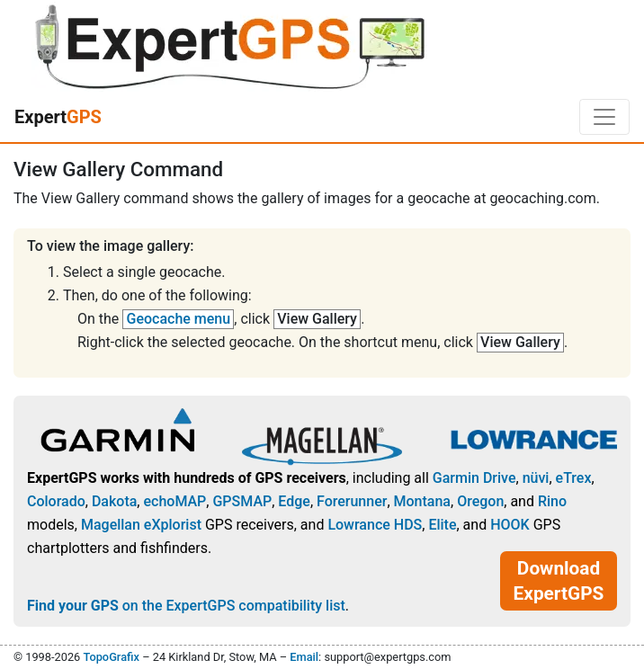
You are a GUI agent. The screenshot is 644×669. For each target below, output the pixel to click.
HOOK (510, 525)
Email (304, 657)
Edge (294, 501)
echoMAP (174, 501)
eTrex (574, 478)
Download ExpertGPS (559, 581)
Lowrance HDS (375, 525)
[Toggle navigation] (604, 117)
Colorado (56, 501)
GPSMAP (242, 501)
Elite (442, 525)
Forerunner (352, 501)
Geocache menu (179, 319)
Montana (422, 501)
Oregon (480, 501)
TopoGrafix (111, 657)
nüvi (536, 478)
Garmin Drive (474, 478)
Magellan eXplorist (141, 525)
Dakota (114, 501)
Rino (552, 501)
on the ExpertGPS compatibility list (186, 606)
